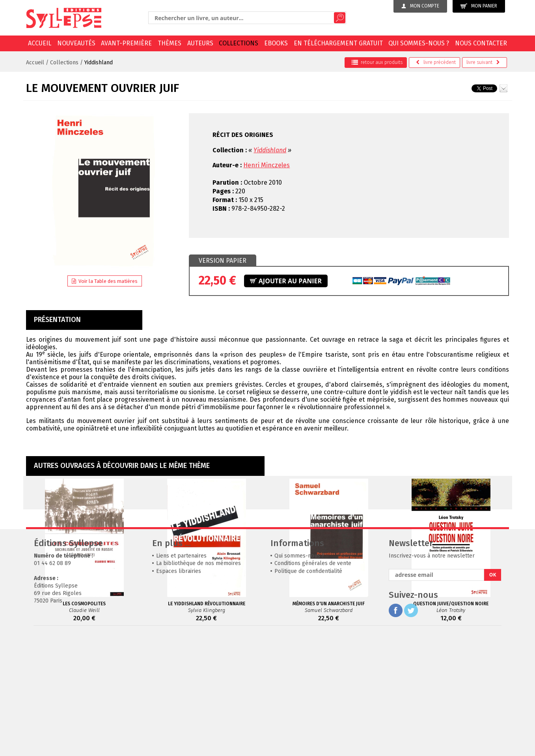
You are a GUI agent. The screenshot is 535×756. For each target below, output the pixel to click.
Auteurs (200, 43)
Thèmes (170, 43)
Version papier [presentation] (223, 261)
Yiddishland (99, 63)
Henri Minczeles (267, 165)
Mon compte (420, 6)
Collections (239, 43)
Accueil (40, 43)
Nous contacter (481, 43)
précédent (436, 62)
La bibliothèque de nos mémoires (199, 682)
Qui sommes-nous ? (419, 43)
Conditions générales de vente (313, 682)
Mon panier (479, 6)
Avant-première (126, 43)
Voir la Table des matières (105, 281)
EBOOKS (276, 43)
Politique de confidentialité (308, 690)
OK (493, 693)
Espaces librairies (179, 690)
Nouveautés (76, 43)
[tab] (223, 261)
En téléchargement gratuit (338, 43)
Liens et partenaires (181, 674)
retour (377, 62)
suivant (483, 62)
